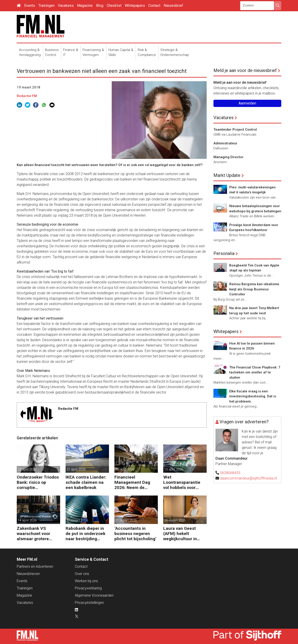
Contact (154, 6)
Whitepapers (135, 6)
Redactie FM (27, 96)
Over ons (82, 574)
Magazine (85, 6)
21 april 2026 (76, 469)
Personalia (224, 253)
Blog (100, 6)
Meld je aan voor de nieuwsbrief (245, 70)
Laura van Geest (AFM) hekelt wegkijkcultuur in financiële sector (180, 534)
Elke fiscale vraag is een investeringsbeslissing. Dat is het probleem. (253, 396)
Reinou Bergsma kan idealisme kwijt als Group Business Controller (254, 289)
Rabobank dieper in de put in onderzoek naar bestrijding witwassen (85, 534)
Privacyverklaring (88, 588)
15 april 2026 (174, 469)
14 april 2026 (27, 520)
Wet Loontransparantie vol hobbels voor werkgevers (182, 482)
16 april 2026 (125, 469)
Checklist (114, 6)
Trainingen (46, 6)
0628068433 (230, 473)
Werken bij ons (86, 581)
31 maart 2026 (77, 520)
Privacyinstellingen (89, 603)
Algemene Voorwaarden (94, 595)
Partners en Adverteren (35, 566)
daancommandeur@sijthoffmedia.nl (248, 478)
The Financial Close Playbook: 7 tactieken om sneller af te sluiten (255, 372)
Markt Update (227, 175)
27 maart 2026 (126, 520)
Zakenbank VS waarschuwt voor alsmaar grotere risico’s (33, 534)
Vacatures (66, 6)
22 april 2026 (27, 469)
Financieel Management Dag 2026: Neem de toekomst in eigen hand (132, 482)
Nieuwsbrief (173, 6)
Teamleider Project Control (235, 130)
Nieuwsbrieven (28, 574)
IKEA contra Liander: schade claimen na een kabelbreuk (86, 482)
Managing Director (228, 157)
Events (30, 6)
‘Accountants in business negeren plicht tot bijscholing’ (135, 534)
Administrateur (225, 143)
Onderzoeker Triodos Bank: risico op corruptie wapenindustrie (38, 482)
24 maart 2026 (175, 520)
